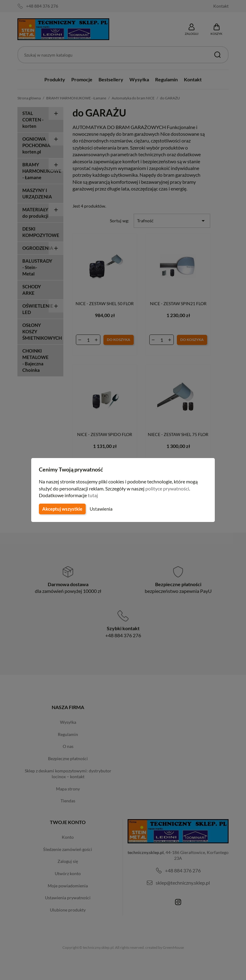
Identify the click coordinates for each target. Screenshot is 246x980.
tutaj (94, 495)
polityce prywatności (171, 488)
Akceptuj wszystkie (62, 509)
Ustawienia (100, 509)
